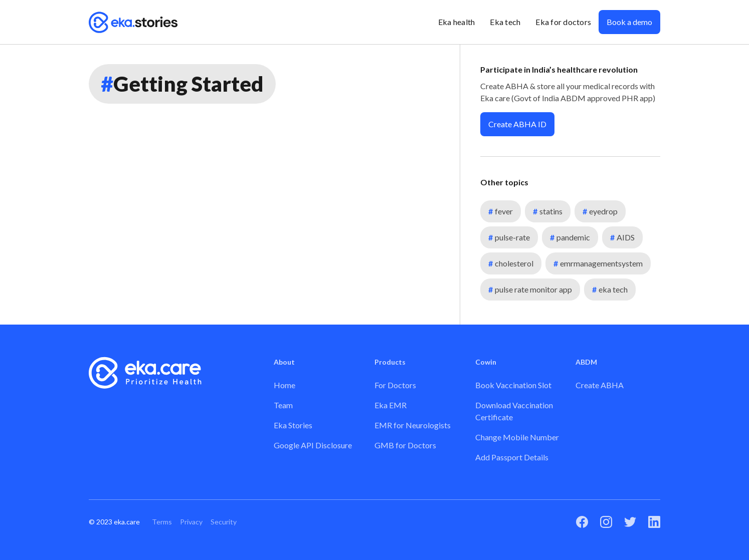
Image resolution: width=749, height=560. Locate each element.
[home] (133, 22)
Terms (162, 522)
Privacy (191, 522)
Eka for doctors (563, 22)
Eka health (457, 22)
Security (224, 522)
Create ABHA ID (517, 124)
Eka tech (505, 22)
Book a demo (629, 22)
